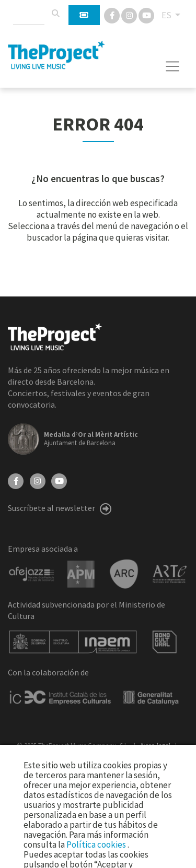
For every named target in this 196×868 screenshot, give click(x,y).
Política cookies (97, 845)
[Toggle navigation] (173, 66)
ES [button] (167, 15)
